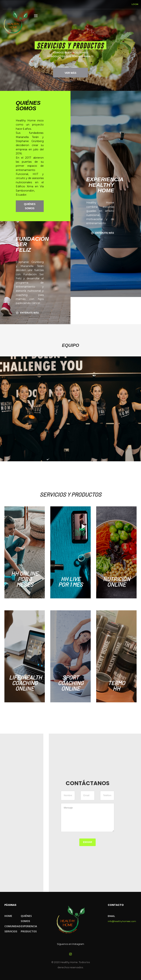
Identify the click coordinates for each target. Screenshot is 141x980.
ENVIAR (87, 842)
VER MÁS (70, 73)
